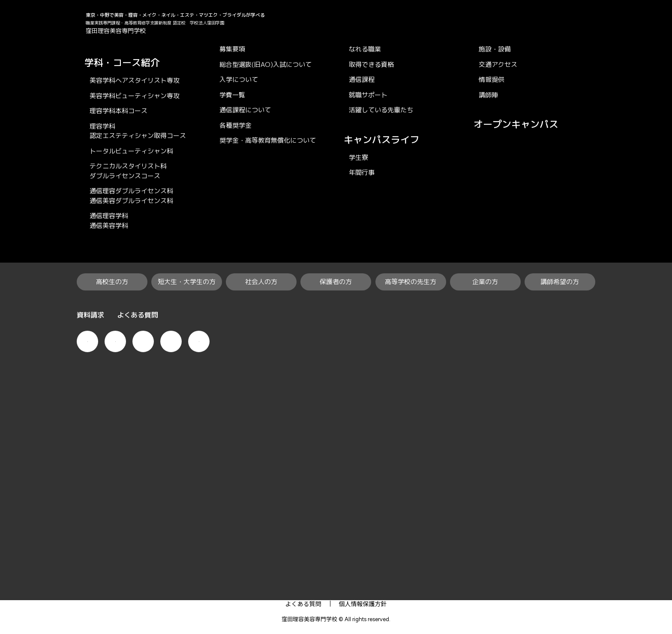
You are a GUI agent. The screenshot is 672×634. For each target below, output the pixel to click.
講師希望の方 (532, 580)
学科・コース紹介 (204, 555)
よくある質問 (303, 604)
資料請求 (659, 326)
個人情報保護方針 (363, 604)
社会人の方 (281, 580)
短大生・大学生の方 (209, 580)
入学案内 (274, 555)
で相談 (659, 250)
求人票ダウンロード (340, 402)
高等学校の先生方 (408, 580)
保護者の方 (339, 580)
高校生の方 (137, 580)
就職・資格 (333, 555)
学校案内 (477, 555)
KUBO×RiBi (91, 51)
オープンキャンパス (659, 154)
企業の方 (474, 580)
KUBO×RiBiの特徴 (119, 555)
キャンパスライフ (407, 555)
